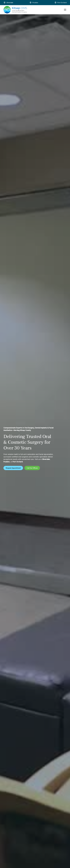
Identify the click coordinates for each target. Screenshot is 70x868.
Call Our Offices (32, 468)
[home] (15, 10)
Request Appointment (13, 468)
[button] (65, 10)
